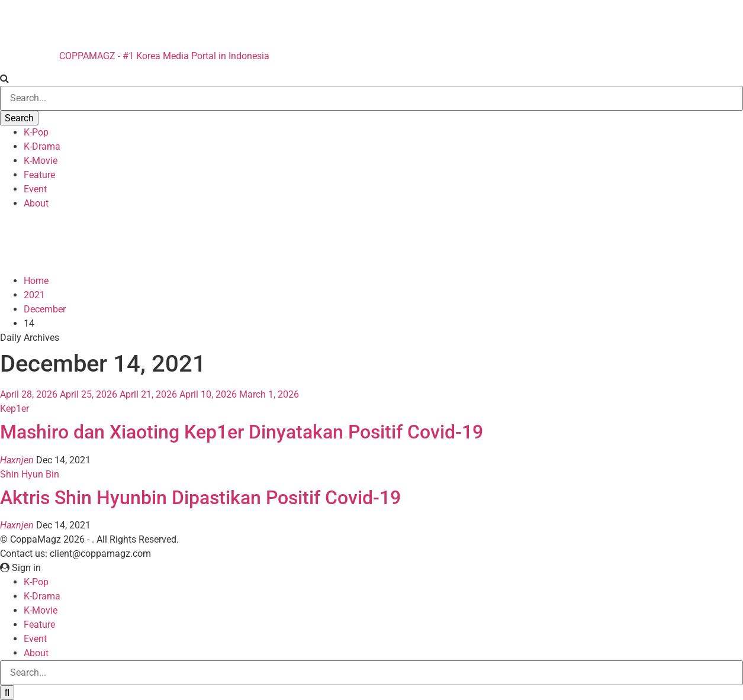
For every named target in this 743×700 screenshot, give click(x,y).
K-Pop (36, 132)
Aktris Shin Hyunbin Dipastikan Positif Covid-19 (200, 498)
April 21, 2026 (148, 394)
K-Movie (41, 161)
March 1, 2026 (269, 394)
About (36, 203)
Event (35, 189)
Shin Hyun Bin (30, 474)
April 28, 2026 (29, 394)
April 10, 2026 (208, 394)
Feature (39, 175)
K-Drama (42, 146)
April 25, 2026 (89, 394)
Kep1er (15, 409)
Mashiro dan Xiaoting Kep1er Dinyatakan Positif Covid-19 (242, 432)
